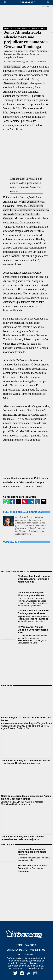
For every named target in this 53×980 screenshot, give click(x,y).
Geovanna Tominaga (16, 83)
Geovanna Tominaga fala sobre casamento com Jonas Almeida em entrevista (26, 762)
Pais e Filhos (37, 950)
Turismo (29, 955)
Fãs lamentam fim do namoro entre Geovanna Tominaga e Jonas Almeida (34, 579)
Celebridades (20, 29)
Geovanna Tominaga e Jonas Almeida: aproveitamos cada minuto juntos (23, 838)
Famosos (30, 945)
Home (7, 29)
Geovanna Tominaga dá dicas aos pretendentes (31, 594)
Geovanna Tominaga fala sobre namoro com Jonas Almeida (32, 852)
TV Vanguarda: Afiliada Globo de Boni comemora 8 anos (33, 630)
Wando (15, 256)
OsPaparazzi (28, 2)
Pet (20, 955)
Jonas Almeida (38, 29)
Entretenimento (17, 950)
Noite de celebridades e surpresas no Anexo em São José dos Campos (26, 797)
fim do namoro (30, 202)
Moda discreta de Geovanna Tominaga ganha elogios (33, 612)
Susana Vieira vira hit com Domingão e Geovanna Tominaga (32, 868)
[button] (6, 2)
